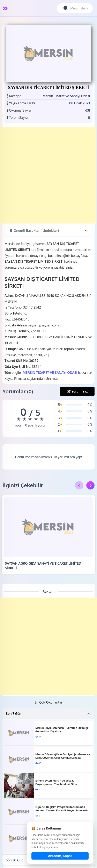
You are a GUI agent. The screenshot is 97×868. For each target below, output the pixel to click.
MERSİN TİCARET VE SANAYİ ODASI (50, 373)
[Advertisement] (48, 175)
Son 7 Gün (14, 714)
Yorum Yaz (77, 391)
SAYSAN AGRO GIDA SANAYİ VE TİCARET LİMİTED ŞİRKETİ (43, 566)
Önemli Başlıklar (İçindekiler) (34, 231)
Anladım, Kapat (60, 856)
